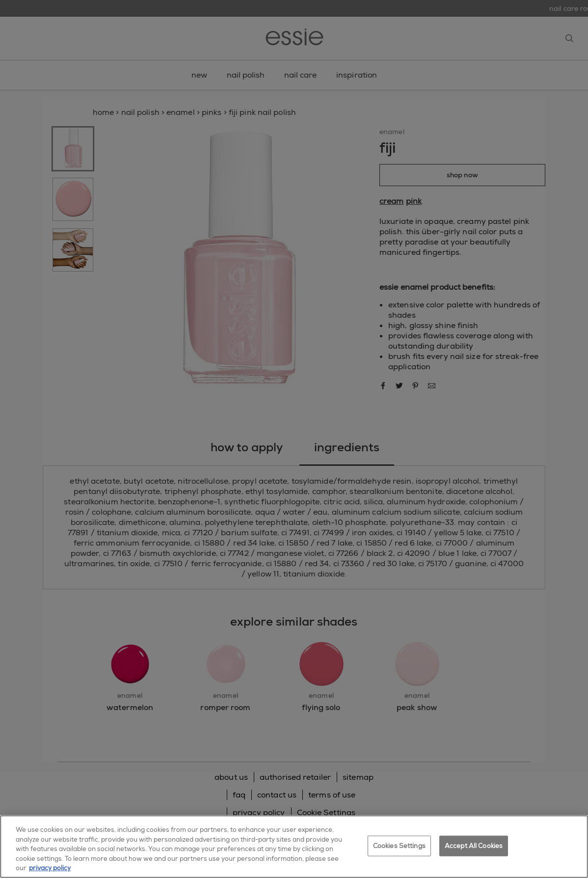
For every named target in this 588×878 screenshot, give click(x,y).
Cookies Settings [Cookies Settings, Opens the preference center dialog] (399, 846)
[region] (294, 847)
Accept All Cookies (474, 846)
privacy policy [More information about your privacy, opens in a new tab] (50, 868)
